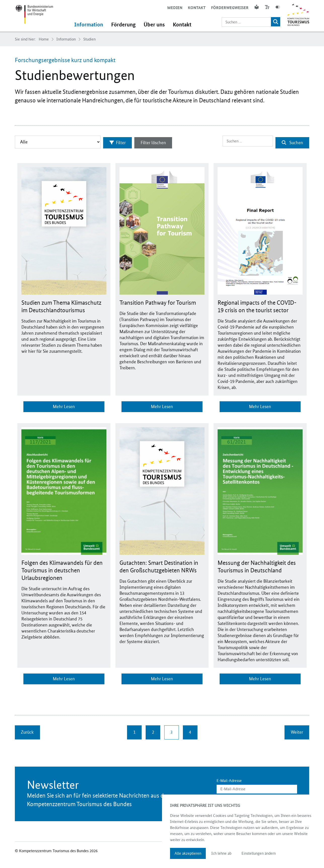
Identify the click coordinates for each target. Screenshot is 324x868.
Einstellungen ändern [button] (259, 853)
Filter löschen (157, 142)
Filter (119, 142)
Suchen (292, 142)
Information (92, 25)
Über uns (157, 25)
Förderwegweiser (229, 8)
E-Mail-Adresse (229, 779)
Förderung (126, 25)
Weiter (297, 731)
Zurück (28, 731)
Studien (89, 39)
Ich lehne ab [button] (221, 853)
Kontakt (196, 8)
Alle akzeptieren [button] (188, 853)
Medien (174, 8)
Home (44, 39)
